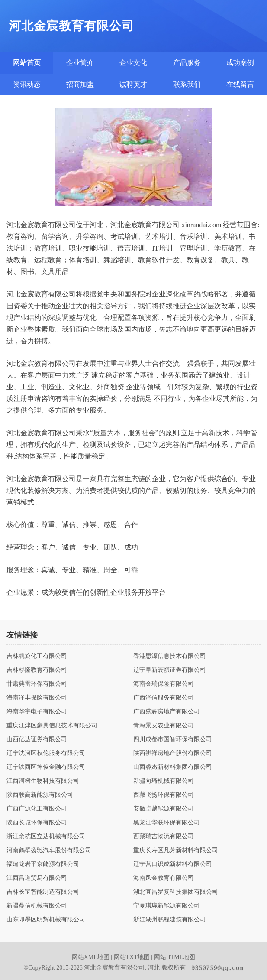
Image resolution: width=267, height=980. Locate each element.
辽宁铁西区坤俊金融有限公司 (46, 767)
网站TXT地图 (132, 957)
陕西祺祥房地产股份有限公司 (173, 753)
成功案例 (240, 63)
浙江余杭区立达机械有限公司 (46, 837)
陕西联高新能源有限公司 (40, 795)
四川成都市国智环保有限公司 (173, 739)
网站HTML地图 (175, 957)
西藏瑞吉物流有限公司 (164, 837)
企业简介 (80, 63)
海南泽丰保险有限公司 (37, 698)
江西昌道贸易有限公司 (37, 878)
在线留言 (240, 84)
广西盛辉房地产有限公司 (167, 712)
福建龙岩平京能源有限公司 (43, 864)
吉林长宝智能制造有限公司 (43, 892)
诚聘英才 (133, 84)
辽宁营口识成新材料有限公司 (173, 864)
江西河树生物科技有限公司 (43, 781)
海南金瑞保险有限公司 (164, 684)
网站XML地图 (91, 957)
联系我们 (187, 84)
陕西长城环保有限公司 (37, 823)
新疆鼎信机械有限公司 (37, 906)
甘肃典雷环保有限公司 (37, 684)
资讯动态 (27, 84)
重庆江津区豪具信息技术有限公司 (52, 726)
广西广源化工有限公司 (37, 809)
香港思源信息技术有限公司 (170, 656)
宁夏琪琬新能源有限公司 (167, 906)
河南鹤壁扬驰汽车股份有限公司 (49, 850)
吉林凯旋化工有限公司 (37, 656)
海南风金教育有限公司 (164, 878)
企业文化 (133, 63)
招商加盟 (80, 84)
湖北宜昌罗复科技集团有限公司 (176, 892)
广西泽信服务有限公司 (164, 698)
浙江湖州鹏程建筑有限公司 (170, 920)
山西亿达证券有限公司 (37, 739)
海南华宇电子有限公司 (37, 712)
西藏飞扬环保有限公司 (164, 795)
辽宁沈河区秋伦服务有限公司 (46, 753)
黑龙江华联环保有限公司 (167, 823)
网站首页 (27, 63)
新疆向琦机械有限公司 (164, 781)
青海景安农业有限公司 (164, 726)
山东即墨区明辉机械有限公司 (46, 920)
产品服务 (187, 63)
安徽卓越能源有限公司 (164, 809)
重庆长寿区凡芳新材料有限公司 (176, 850)
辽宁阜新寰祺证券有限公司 (170, 670)
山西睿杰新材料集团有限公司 (173, 767)
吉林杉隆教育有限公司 (37, 670)
